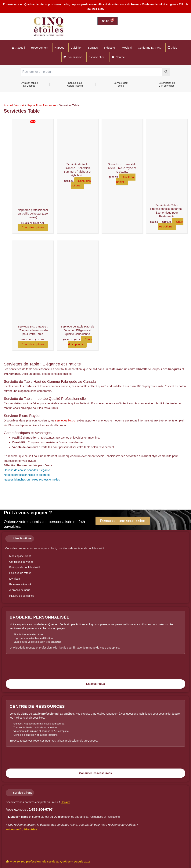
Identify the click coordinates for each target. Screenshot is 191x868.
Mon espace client (20, 556)
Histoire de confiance (22, 596)
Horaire (65, 802)
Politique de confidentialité (25, 567)
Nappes (59, 48)
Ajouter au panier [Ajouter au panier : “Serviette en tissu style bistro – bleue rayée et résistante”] (126, 179)
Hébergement (40, 48)
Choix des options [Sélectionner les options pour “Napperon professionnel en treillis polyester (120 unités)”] (33, 227)
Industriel (110, 48)
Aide (174, 48)
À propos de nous (20, 590)
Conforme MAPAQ (150, 48)
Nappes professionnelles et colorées (27, 475)
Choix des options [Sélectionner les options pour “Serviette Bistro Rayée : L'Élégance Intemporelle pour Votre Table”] (33, 344)
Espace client (97, 57)
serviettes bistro (65, 420)
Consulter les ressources (95, 773)
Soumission (75, 57)
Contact (121, 57)
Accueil (20, 48)
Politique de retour (20, 573)
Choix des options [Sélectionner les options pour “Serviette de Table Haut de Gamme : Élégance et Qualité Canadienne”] (80, 342)
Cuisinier (76, 48)
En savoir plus (95, 684)
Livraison (15, 579)
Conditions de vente (21, 562)
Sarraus (93, 48)
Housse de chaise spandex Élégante (27, 470)
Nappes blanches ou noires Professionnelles (32, 479)
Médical (127, 48)
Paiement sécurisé (20, 584)
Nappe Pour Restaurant (42, 105)
